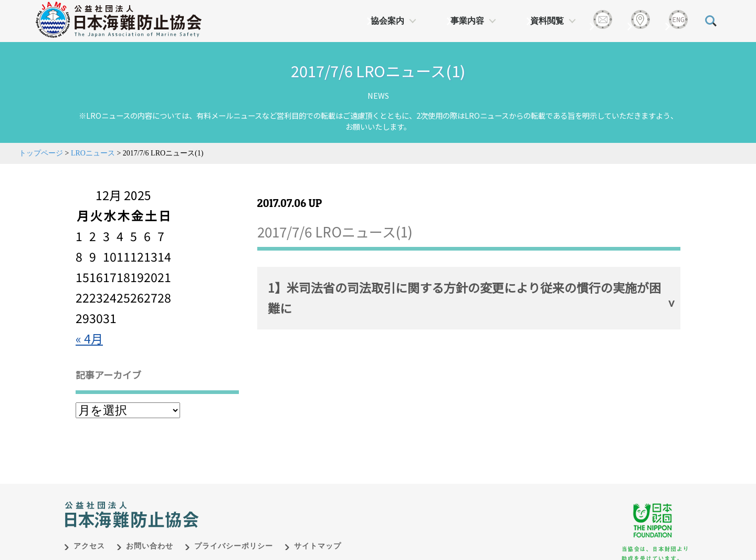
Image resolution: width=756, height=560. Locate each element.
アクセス (89, 546)
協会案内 (387, 21)
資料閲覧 (547, 21)
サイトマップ (318, 546)
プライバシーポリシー (234, 546)
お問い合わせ (150, 546)
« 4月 (89, 338)
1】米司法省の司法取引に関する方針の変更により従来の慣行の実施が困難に (464, 298)
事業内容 (467, 21)
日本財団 (283, 504)
